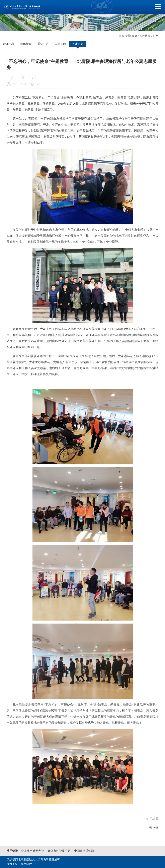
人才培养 (145, 36)
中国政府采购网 (84, 851)
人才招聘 (60, 44)
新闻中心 (9, 44)
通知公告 (43, 44)
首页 (134, 36)
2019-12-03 (19, 84)
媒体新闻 (26, 44)
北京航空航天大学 (32, 851)
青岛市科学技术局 (59, 851)
